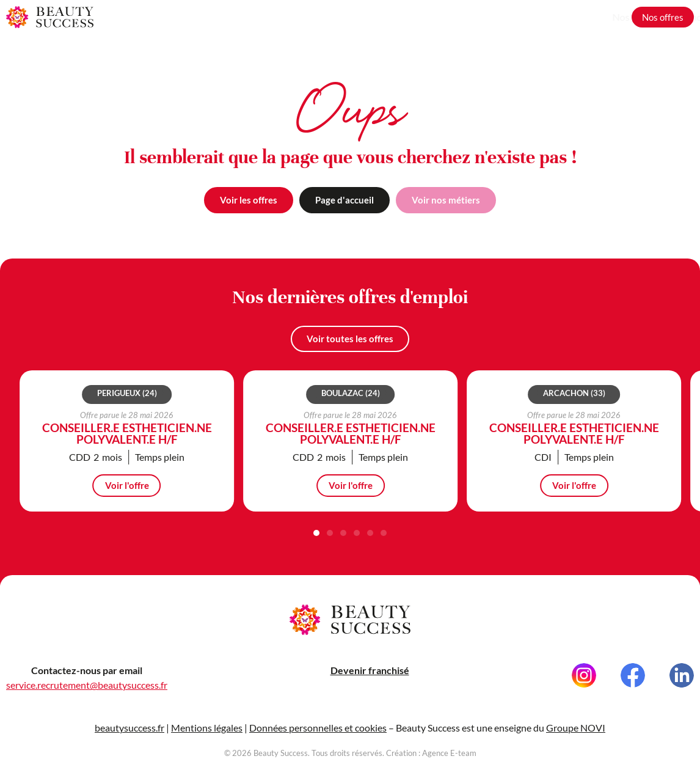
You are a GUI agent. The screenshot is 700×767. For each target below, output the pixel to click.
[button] (316, 554)
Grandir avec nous (581, 17)
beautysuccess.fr (129, 735)
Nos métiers (505, 17)
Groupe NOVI (576, 735)
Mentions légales (207, 735)
